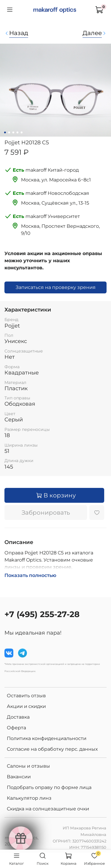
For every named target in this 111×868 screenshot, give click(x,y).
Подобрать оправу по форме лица (49, 787)
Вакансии (19, 777)
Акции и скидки (26, 706)
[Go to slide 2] (9, 132)
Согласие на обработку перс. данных (52, 749)
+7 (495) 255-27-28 (42, 614)
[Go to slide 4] (17, 132)
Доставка (18, 717)
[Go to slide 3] (13, 132)
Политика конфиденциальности (47, 738)
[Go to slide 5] (21, 132)
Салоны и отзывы (28, 766)
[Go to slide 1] (5, 132)
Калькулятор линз (29, 798)
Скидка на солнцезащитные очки (48, 809)
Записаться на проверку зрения (56, 287)
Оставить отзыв (26, 696)
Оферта (16, 728)
